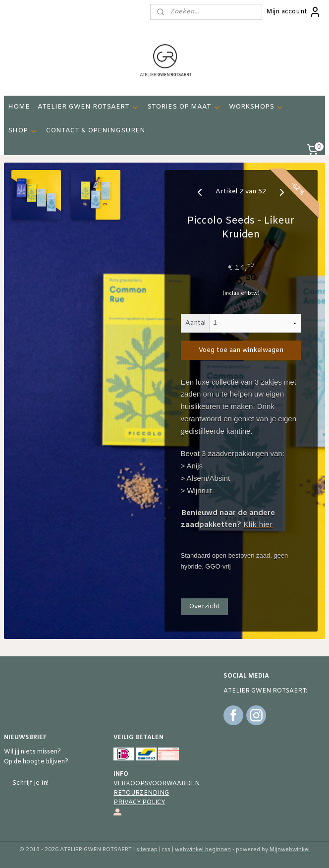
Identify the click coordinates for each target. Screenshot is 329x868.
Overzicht (204, 607)
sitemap (147, 850)
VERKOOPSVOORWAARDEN (157, 784)
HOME (19, 107)
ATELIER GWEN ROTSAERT (88, 107)
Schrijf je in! (30, 783)
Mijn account (294, 12)
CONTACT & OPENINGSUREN (95, 131)
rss (166, 850)
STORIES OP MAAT (184, 107)
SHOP (23, 131)
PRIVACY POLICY (139, 803)
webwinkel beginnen (203, 850)
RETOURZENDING (141, 793)
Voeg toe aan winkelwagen (241, 350)
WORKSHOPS (256, 107)
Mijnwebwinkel (290, 850)
